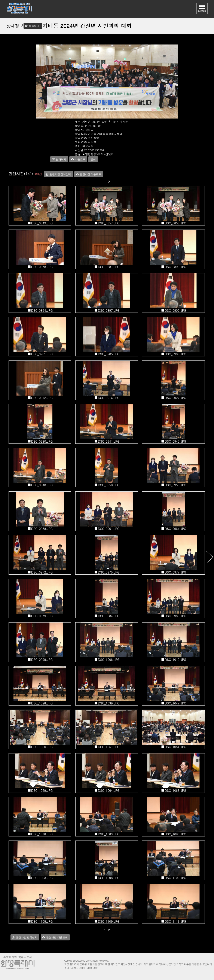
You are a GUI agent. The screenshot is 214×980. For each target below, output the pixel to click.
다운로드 (80, 159)
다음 (210, 557)
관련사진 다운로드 (90, 174)
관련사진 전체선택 (60, 174)
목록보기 (34, 26)
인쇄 (93, 159)
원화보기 (61, 159)
